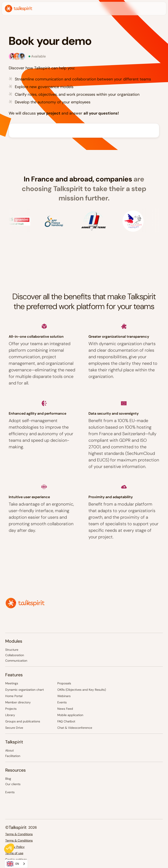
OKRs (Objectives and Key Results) (82, 690)
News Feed (65, 709)
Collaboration (15, 655)
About (9, 750)
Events (62, 702)
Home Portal (14, 696)
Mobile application (70, 715)
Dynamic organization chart (25, 690)
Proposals (64, 683)
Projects (11, 709)
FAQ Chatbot (67, 721)
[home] (19, 9)
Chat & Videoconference (75, 728)
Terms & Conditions (19, 834)
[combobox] (16, 864)
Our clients (13, 784)
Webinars (64, 696)
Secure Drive (14, 728)
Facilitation (13, 756)
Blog (8, 779)
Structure (12, 650)
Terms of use (14, 853)
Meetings (12, 683)
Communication (16, 661)
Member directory (18, 702)
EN (13, 864)
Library (10, 715)
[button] (9, 848)
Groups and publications (23, 721)
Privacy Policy (15, 847)
